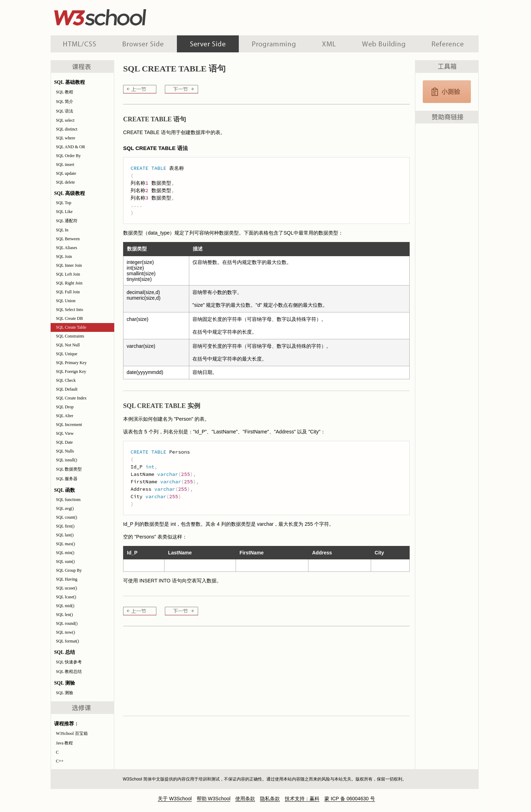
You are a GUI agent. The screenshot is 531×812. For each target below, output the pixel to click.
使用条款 (245, 799)
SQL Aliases (67, 248)
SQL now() (65, 632)
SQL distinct (67, 129)
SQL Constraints (70, 336)
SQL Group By (69, 570)
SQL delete (65, 182)
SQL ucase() (67, 588)
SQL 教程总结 (69, 672)
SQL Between (68, 239)
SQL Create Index (71, 398)
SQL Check (66, 380)
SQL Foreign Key (71, 372)
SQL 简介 (65, 102)
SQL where (66, 138)
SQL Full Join (68, 292)
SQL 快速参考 (69, 662)
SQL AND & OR (71, 147)
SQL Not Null (68, 345)
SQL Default (67, 389)
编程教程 (274, 44)
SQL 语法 (65, 111)
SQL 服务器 (67, 479)
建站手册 (384, 44)
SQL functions (68, 500)
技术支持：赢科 (302, 799)
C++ (60, 761)
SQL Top (64, 203)
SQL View (65, 433)
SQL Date (64, 442)
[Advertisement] (311, 16)
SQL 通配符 (67, 221)
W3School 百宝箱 (72, 733)
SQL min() (65, 553)
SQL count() (67, 517)
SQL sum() (65, 562)
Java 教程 (64, 743)
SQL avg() (65, 508)
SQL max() (65, 544)
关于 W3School (175, 799)
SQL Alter (65, 416)
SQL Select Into (70, 310)
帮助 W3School (214, 799)
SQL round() (67, 623)
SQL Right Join (69, 283)
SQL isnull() (67, 460)
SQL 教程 (65, 92)
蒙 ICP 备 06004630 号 (350, 799)
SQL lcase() (66, 597)
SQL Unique (67, 354)
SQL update (66, 173)
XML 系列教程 (329, 44)
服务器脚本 (208, 44)
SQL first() (65, 526)
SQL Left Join (68, 274)
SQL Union (66, 301)
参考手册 (449, 44)
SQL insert (65, 165)
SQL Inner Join (69, 265)
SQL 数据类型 (69, 469)
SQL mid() (65, 606)
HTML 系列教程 (80, 44)
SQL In (62, 230)
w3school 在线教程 (116, 16)
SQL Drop (65, 407)
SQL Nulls (65, 451)
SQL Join (64, 257)
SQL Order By (68, 156)
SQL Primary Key (71, 363)
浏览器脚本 (143, 44)
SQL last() (65, 535)
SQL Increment (69, 425)
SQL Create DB (69, 318)
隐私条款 (270, 799)
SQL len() (64, 615)
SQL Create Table (71, 327)
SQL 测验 (65, 693)
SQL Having (67, 579)
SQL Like (64, 212)
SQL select (65, 120)
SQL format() (67, 641)
